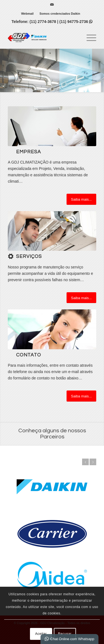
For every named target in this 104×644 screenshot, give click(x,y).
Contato (29, 355)
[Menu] (89, 37)
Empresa (29, 152)
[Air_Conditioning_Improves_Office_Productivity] (52, 126)
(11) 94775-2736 (76, 22)
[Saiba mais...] (81, 199)
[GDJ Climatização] (43, 37)
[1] (52, 231)
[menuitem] (27, 14)
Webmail (27, 14)
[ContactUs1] (52, 329)
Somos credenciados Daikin (60, 14)
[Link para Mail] (52, 4)
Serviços (29, 257)
